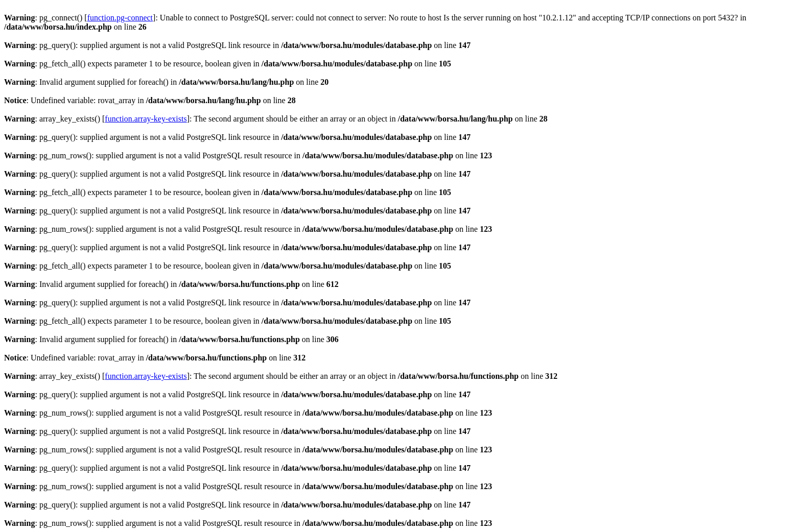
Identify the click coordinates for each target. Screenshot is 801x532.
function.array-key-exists (146, 119)
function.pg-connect (120, 18)
